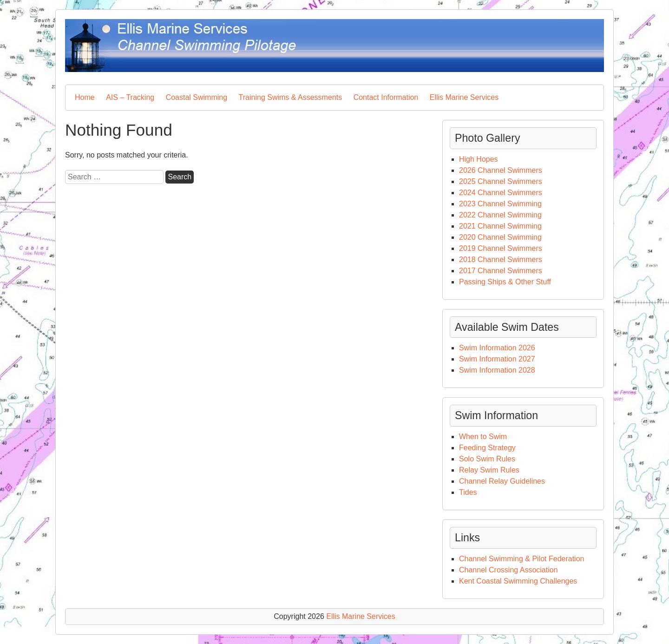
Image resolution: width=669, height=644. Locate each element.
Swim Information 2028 (497, 370)
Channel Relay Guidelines (502, 481)
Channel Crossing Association (508, 570)
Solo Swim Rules (487, 459)
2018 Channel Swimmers (501, 260)
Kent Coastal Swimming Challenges (518, 581)
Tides (468, 492)
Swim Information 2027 (497, 359)
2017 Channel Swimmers (501, 271)
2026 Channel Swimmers (501, 170)
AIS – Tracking (130, 97)
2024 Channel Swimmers (501, 193)
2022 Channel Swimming (500, 215)
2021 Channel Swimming (500, 226)
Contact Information (386, 97)
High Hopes (479, 159)
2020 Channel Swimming (500, 237)
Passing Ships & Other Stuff (505, 282)
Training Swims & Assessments (291, 97)
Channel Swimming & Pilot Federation (521, 559)
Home (85, 97)
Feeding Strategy (487, 448)
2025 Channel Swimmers (501, 181)
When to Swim (484, 437)
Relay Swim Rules (489, 470)
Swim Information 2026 (497, 348)
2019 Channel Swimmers (501, 248)
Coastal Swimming (197, 97)
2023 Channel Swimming (500, 204)
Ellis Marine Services (464, 97)
